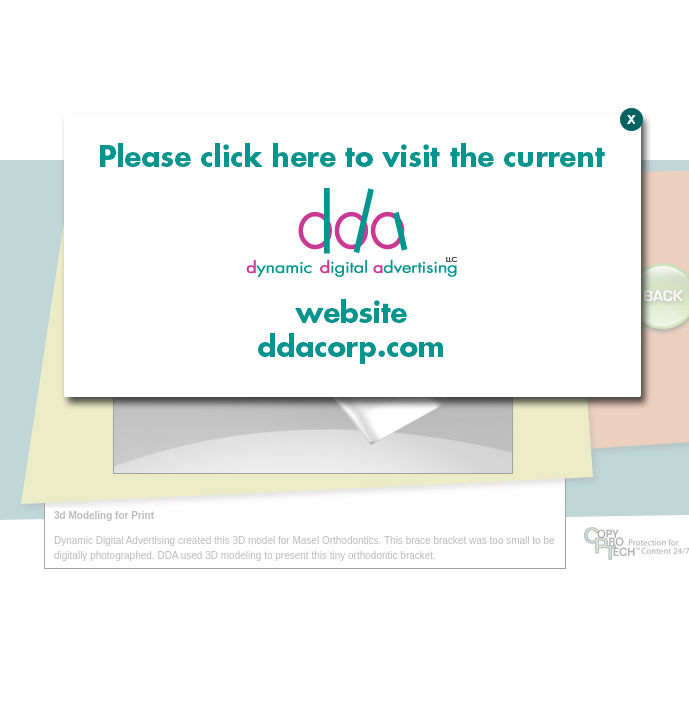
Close (628, 225)
